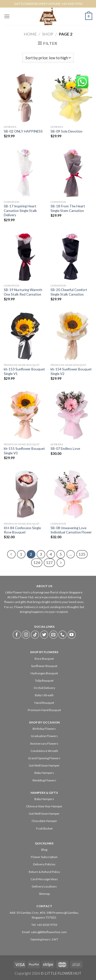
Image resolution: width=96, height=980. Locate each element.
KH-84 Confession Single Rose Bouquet (22, 530)
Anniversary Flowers (44, 744)
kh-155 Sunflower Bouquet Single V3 (24, 451)
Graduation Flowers (44, 736)
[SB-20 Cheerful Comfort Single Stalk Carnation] (71, 257)
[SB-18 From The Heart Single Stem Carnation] (71, 173)
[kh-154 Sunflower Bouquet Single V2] (71, 336)
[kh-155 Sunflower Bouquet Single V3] (25, 415)
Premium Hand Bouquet (44, 710)
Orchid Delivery (44, 688)
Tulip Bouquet (44, 681)
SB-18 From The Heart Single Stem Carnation (68, 208)
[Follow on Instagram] (26, 635)
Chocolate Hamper (44, 821)
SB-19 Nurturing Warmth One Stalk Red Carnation (23, 292)
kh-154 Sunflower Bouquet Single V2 (71, 371)
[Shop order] (48, 58)
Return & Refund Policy (44, 872)
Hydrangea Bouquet (44, 673)
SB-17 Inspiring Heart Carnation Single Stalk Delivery (20, 211)
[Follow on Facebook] (17, 635)
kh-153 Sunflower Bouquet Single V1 (24, 371)
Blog (44, 850)
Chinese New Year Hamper (44, 806)
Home (30, 34)
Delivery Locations (44, 886)
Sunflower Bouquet (44, 666)
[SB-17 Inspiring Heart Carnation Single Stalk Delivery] (25, 173)
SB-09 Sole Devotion (66, 131)
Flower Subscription (44, 857)
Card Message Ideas (44, 879)
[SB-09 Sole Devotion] (71, 98)
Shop (48, 34)
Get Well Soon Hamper (44, 765)
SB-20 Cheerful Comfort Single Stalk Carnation (69, 292)
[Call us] (63, 635)
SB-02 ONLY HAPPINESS (23, 131)
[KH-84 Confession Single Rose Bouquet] (25, 494)
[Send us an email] (53, 635)
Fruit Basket (44, 828)
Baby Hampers (44, 773)
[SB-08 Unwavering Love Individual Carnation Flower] (71, 494)
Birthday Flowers (44, 729)
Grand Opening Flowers (44, 758)
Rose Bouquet (44, 659)
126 (37, 562)
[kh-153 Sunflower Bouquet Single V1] (25, 336)
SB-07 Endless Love (65, 449)
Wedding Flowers (44, 780)
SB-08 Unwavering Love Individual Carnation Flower (71, 530)
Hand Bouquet (44, 703)
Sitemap (44, 894)
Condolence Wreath (44, 751)
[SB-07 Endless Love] (71, 415)
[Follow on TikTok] (35, 635)
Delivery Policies (44, 864)
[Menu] (7, 16)
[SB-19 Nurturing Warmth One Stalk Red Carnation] (25, 257)
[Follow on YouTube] (72, 635)
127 (49, 562)
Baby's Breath (44, 695)
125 (82, 554)
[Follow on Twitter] (44, 635)
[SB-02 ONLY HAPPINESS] (25, 98)
